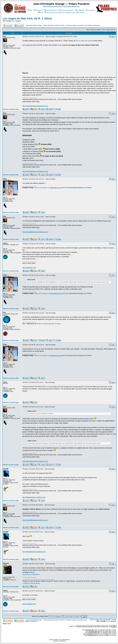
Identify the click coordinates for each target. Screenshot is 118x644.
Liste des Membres (51, 10)
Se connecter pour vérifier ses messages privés (60, 13)
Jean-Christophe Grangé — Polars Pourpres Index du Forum (45, 25)
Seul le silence (80, 41)
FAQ (30, 10)
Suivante (18, 21)
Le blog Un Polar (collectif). (31, 583)
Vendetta (90, 41)
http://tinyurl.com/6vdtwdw (31, 575)
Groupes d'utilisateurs (66, 10)
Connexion (81, 13)
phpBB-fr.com (63, 641)
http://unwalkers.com (29, 268)
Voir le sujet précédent (94, 30)
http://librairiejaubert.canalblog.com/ (34, 497)
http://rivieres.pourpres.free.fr (53, 6)
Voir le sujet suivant (109, 30)
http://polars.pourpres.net (71, 6)
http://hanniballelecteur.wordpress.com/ (35, 106)
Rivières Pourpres (42, 324)
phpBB (56, 640)
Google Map (80, 10)
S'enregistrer (91, 10)
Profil (41, 13)
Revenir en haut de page (11, 109)
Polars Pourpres (56, 324)
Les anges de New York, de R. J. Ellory (27, 18)
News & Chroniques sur (42, 188)
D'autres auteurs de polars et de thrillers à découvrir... (84, 25)
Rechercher (38, 10)
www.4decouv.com (56, 188)
